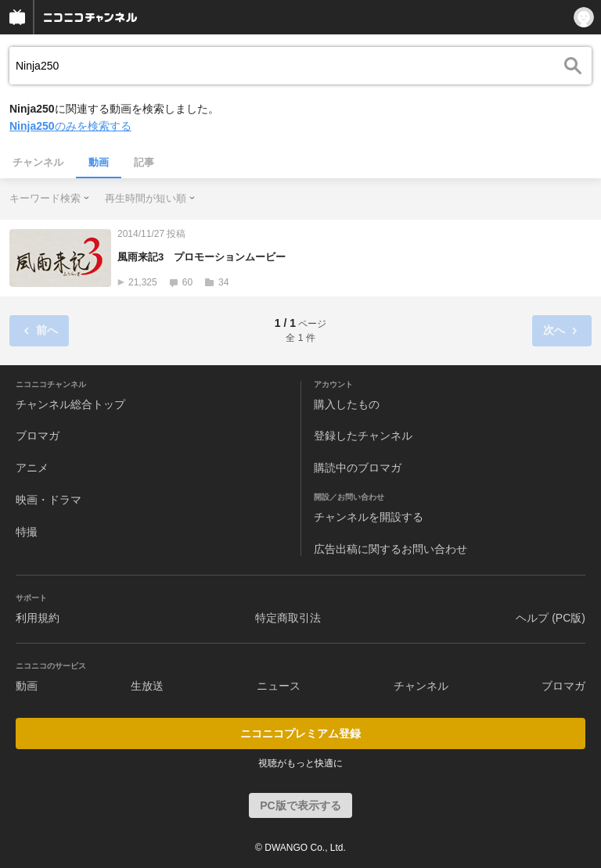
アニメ (32, 468)
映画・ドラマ (49, 500)
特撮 (27, 532)
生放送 (147, 686)
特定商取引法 (288, 618)
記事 (144, 162)
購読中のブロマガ (358, 468)
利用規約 (38, 618)
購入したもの (347, 404)
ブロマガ (38, 436)
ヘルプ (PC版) (551, 618)
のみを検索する (70, 126)
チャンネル (38, 162)
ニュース (279, 686)
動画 (99, 162)
